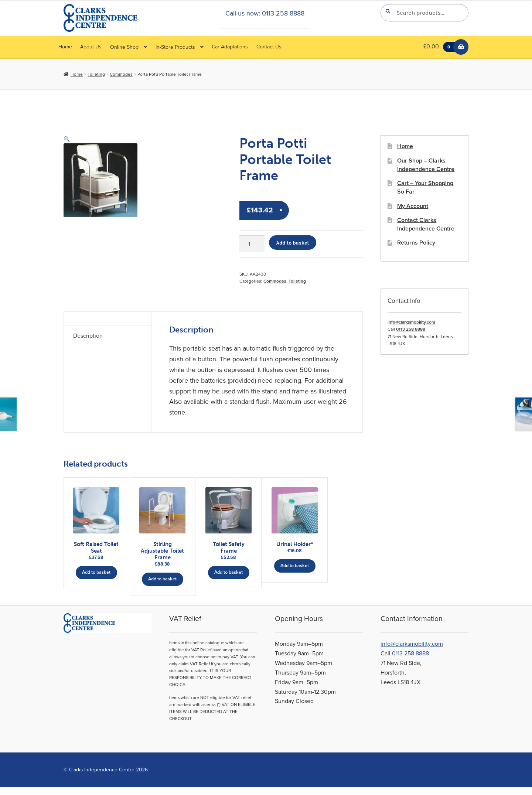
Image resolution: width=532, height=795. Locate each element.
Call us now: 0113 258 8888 (265, 13)
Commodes (121, 74)
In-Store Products (175, 47)
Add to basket (293, 243)
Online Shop (124, 47)
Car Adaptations (230, 47)
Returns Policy (416, 243)
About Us (91, 47)
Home (65, 47)
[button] (67, 139)
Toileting (96, 74)
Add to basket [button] (96, 572)
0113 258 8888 (411, 329)
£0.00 (441, 47)
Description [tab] (88, 336)
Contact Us (269, 47)
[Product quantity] (252, 244)
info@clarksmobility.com (411, 322)
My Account (413, 206)
